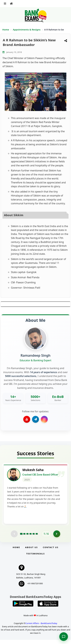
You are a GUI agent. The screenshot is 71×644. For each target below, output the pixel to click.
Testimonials (35, 558)
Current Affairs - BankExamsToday (41, 627)
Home (6, 30)
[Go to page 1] (21, 538)
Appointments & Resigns (27, 30)
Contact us (51, 551)
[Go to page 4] (30, 538)
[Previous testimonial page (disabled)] (14, 538)
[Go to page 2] (24, 538)
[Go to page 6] (37, 538)
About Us (31, 551)
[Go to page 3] (27, 538)
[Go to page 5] (34, 538)
